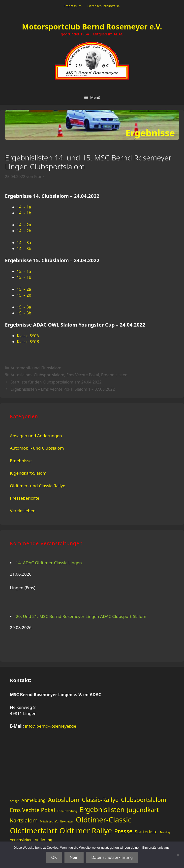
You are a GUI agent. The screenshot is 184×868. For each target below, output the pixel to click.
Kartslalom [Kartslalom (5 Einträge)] (24, 820)
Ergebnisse (21, 461)
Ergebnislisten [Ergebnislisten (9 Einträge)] (102, 809)
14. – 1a (24, 207)
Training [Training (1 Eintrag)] (165, 832)
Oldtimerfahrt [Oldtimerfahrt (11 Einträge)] (33, 831)
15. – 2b (24, 295)
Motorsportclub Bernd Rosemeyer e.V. (92, 27)
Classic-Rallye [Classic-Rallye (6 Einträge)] (100, 800)
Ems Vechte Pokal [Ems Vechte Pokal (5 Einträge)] (32, 810)
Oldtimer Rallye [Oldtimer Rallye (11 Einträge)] (86, 831)
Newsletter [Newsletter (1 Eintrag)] (67, 821)
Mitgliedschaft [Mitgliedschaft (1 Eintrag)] (49, 821)
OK (54, 857)
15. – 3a (24, 307)
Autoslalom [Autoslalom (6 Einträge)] (64, 800)
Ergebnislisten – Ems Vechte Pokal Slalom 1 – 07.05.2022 (63, 389)
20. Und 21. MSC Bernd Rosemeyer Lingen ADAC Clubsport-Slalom (81, 616)
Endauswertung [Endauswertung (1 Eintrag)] (67, 811)
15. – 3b (24, 313)
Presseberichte (25, 498)
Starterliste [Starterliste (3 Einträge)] (146, 832)
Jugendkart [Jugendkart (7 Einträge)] (143, 810)
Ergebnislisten (114, 375)
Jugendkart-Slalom (28, 473)
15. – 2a (24, 289)
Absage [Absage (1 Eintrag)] (15, 801)
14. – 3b (24, 249)
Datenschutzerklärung (112, 857)
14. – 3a (24, 243)
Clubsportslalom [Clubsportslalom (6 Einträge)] (144, 800)
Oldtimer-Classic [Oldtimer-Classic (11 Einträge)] (104, 820)
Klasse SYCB (28, 342)
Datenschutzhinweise (103, 6)
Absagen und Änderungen (36, 436)
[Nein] (178, 855)
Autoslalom (21, 375)
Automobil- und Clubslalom (36, 368)
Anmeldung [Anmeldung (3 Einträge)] (33, 800)
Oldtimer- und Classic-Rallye (38, 486)
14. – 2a (24, 225)
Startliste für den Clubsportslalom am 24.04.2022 (56, 382)
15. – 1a (24, 271)
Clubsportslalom (49, 375)
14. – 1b (24, 213)
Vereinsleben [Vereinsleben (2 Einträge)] (21, 840)
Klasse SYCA (28, 336)
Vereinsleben (23, 511)
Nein (74, 857)
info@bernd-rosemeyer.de (51, 726)
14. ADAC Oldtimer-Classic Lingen (49, 563)
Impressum (73, 6)
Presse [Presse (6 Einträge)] (123, 831)
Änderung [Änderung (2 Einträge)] (43, 840)
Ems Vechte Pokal (83, 375)
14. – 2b (24, 231)
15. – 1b (24, 277)
